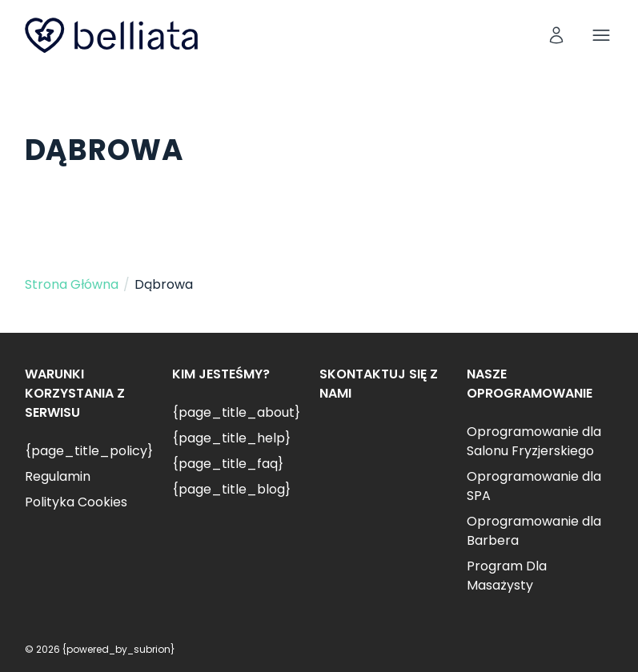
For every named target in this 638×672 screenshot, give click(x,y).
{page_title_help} (231, 438)
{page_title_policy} (89, 451)
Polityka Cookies (76, 502)
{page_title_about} (236, 412)
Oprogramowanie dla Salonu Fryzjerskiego (534, 441)
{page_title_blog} (231, 489)
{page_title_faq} (228, 464)
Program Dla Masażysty (507, 576)
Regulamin (58, 476)
